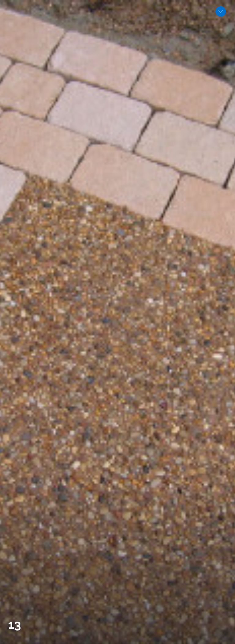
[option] (117, 322)
